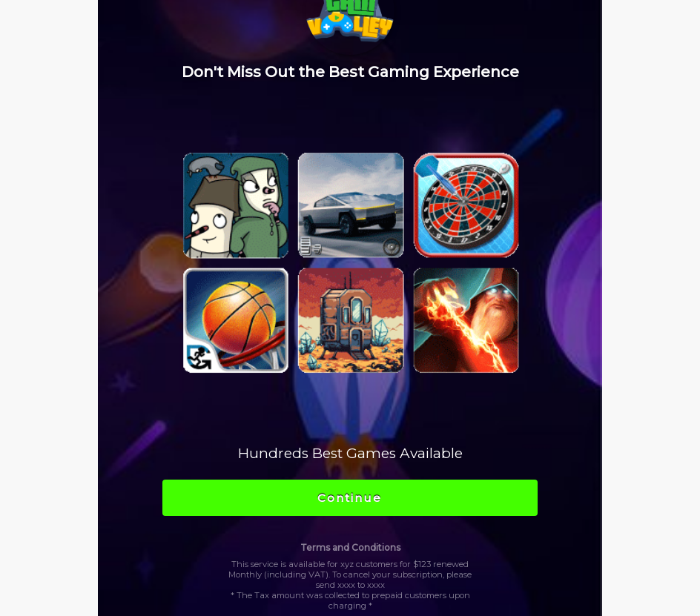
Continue (350, 498)
